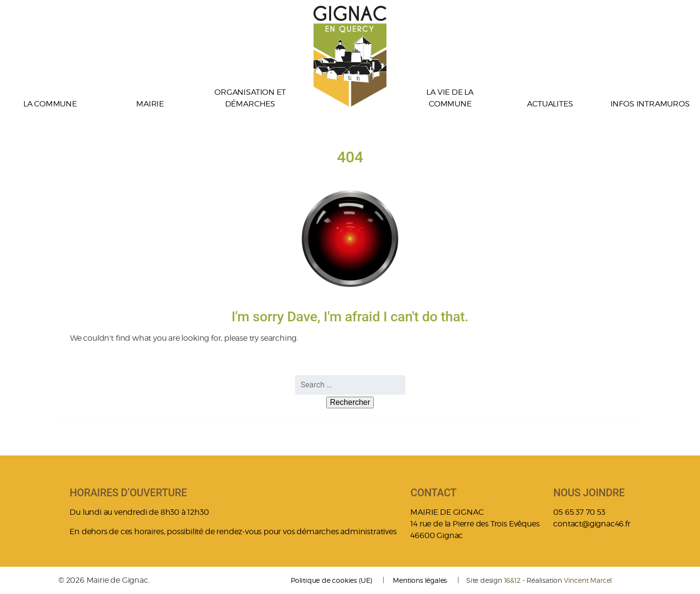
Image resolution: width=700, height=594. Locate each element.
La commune (50, 104)
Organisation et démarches (250, 98)
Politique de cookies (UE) (331, 580)
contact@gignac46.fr (592, 524)
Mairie (150, 104)
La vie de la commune (450, 98)
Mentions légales (420, 580)
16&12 (512, 580)
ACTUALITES (550, 104)
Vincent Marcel (588, 580)
